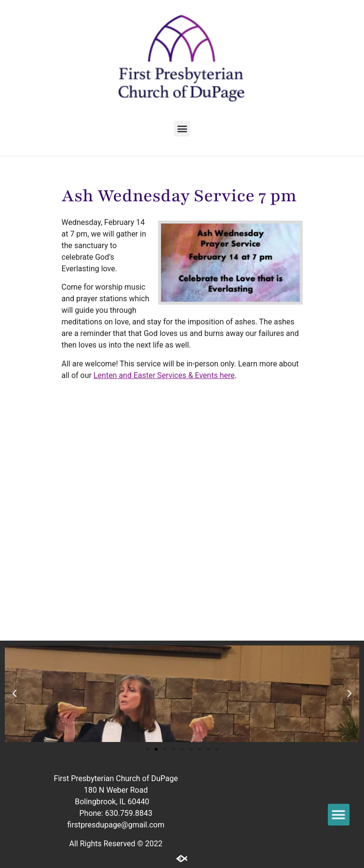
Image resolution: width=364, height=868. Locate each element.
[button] (182, 129)
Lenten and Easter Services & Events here (164, 375)
